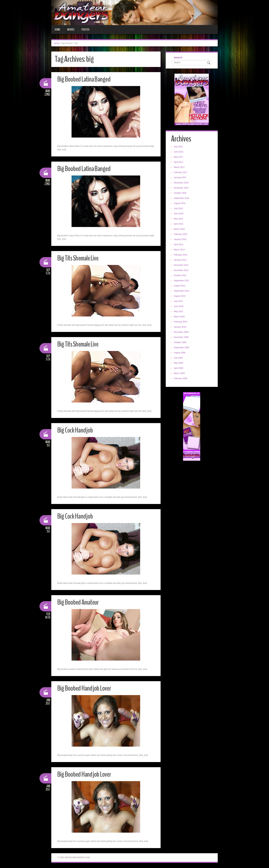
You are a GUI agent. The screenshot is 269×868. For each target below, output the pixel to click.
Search (179, 58)
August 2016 (180, 204)
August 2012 (180, 286)
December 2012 (182, 266)
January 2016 (181, 240)
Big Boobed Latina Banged (86, 79)
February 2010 (181, 322)
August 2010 (180, 297)
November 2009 (182, 338)
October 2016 (181, 194)
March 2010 (180, 317)
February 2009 (181, 379)
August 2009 (180, 353)
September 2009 (182, 348)
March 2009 (180, 374)
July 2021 (179, 147)
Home (57, 30)
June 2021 (179, 152)
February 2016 (181, 235)
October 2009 (181, 343)
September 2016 (182, 199)
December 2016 (182, 183)
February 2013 (181, 255)
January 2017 (181, 178)
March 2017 (180, 168)
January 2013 (181, 260)
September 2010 (182, 291)
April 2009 (179, 369)
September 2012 (182, 281)
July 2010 (179, 302)
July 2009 (179, 358)
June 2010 (179, 307)
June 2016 (179, 214)
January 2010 (181, 327)
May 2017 (179, 157)
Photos (85, 30)
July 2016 (179, 209)
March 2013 (180, 250)
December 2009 (182, 333)
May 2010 (179, 312)
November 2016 (182, 188)
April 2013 (179, 245)
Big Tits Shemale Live (80, 258)
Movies (71, 30)
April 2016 (179, 224)
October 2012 (181, 276)
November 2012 (182, 271)
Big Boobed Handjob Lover (86, 688)
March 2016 (180, 230)
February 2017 (181, 173)
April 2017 (179, 163)
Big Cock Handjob (76, 430)
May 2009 (179, 364)
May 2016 (179, 219)
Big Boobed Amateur (80, 602)
